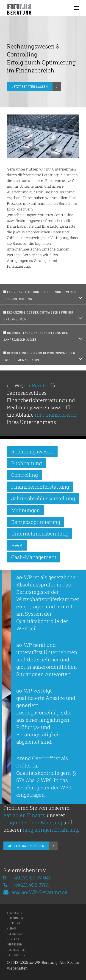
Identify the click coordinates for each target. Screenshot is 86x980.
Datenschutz (16, 955)
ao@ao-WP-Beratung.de (36, 892)
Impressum (15, 945)
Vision (11, 929)
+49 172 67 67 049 (32, 877)
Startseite (15, 913)
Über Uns (13, 923)
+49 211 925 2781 (30, 885)
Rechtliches (16, 950)
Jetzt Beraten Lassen (30, 87)
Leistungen (15, 918)
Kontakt (13, 939)
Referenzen (15, 934)
